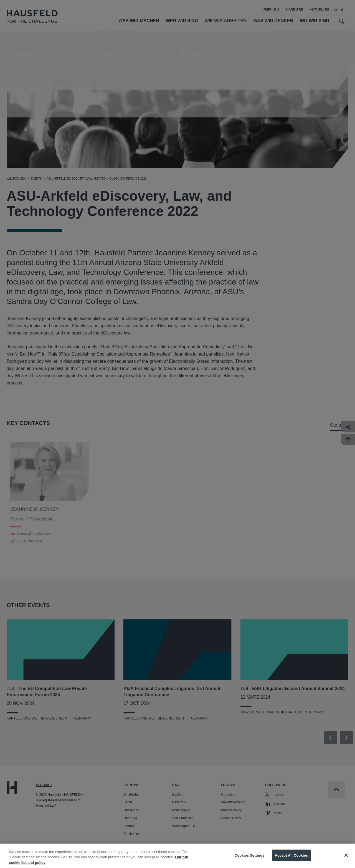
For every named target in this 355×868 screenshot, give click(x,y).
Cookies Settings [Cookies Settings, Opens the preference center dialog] (250, 861)
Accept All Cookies (291, 861)
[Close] (346, 861)
